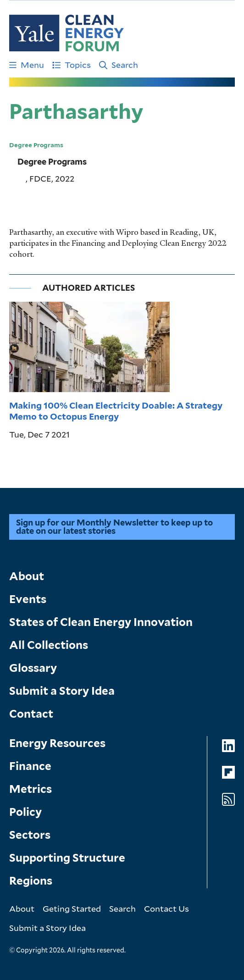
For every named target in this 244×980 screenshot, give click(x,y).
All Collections (49, 645)
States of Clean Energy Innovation (101, 622)
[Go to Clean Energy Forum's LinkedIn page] (228, 746)
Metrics (30, 789)
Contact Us (166, 908)
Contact (31, 714)
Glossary (33, 668)
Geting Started (72, 908)
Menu (27, 65)
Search (119, 65)
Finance (30, 766)
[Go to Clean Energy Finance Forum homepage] (67, 33)
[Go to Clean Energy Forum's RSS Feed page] (228, 800)
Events (28, 599)
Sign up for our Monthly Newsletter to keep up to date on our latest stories (114, 527)
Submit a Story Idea (62, 691)
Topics (72, 65)
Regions (31, 881)
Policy (25, 812)
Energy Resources (57, 743)
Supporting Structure (67, 858)
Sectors (30, 835)
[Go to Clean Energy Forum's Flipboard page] (228, 772)
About (27, 576)
